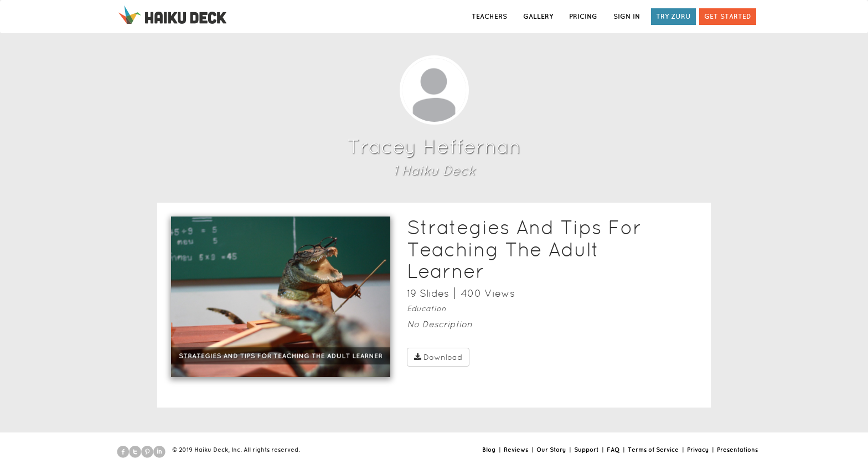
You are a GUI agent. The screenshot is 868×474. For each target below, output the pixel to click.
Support (586, 450)
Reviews (516, 450)
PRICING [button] (583, 16)
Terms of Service (653, 450)
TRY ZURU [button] (673, 16)
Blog (489, 450)
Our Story (551, 450)
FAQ (613, 450)
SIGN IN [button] (627, 16)
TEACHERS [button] (489, 16)
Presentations (737, 450)
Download (438, 357)
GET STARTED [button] (728, 16)
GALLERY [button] (538, 16)
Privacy (698, 450)
